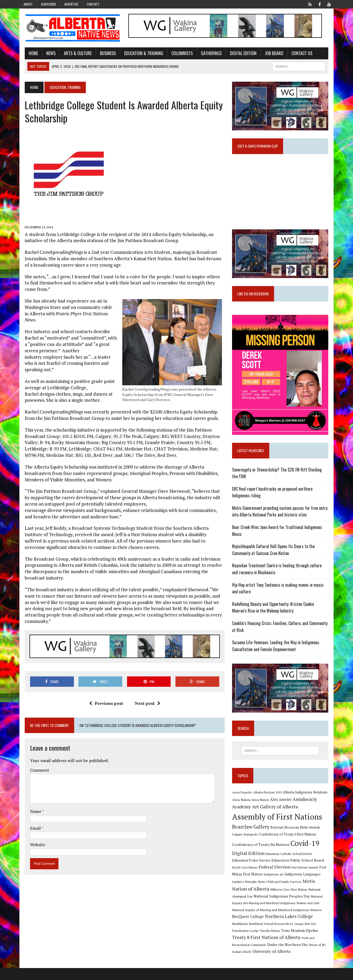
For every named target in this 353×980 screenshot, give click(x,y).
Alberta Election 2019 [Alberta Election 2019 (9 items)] (269, 804)
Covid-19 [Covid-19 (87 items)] (307, 855)
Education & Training (139, 54)
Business (103, 54)
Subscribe (49, 4)
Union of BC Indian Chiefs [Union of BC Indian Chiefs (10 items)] (277, 957)
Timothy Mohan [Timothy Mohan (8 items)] (315, 935)
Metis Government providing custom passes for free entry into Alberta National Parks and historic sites (282, 522)
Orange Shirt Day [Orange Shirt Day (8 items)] (265, 935)
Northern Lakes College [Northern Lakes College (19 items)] (258, 928)
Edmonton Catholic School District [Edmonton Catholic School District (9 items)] (291, 866)
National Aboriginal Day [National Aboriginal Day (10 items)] (289, 900)
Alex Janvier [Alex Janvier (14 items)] (283, 811)
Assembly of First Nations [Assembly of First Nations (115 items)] (279, 829)
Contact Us (297, 54)
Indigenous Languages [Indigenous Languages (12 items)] (285, 886)
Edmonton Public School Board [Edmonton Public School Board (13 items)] (283, 872)
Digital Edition (238, 54)
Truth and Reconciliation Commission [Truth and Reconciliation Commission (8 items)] (274, 950)
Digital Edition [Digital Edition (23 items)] (250, 865)
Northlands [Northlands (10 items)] (291, 928)
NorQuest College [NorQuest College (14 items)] (301, 921)
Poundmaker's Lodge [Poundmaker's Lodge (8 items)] (291, 935)
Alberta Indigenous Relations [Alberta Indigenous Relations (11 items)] (307, 804)
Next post (146, 698)
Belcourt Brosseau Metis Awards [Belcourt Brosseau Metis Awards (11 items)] (297, 839)
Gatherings (206, 54)
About (28, 4)
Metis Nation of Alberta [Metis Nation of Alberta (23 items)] (304, 893)
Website (33, 840)
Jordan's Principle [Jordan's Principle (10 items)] (317, 886)
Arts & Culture (73, 54)
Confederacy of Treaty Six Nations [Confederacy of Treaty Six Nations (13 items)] (263, 856)
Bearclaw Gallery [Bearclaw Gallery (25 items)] (253, 839)
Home (28, 54)
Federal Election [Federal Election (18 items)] (260, 879)
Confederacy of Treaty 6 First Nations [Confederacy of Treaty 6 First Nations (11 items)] (289, 846)
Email (31, 823)
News (46, 54)
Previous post (104, 698)
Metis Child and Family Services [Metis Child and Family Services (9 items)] (256, 894)
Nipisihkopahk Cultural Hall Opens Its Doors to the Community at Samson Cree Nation (275, 560)
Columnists (177, 54)
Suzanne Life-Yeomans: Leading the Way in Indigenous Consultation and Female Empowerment (278, 656)
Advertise (71, 4)
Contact (93, 4)
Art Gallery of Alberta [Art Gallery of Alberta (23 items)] (277, 818)
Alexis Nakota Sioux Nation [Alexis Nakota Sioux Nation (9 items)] (252, 812)
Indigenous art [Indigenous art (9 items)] (256, 886)
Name (31, 806)
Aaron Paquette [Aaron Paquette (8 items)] (244, 804)
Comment (35, 765)
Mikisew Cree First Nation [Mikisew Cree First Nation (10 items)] (252, 900)
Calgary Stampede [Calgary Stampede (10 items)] (247, 846)
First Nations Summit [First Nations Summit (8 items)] (290, 879)
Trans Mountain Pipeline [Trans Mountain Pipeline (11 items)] (253, 942)
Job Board (269, 54)
